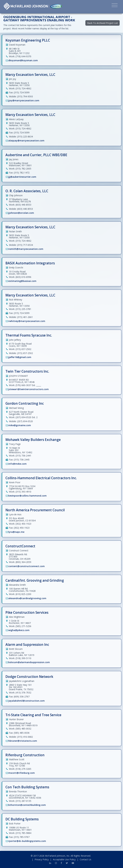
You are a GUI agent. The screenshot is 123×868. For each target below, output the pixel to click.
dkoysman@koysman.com (23, 60)
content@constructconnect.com (27, 566)
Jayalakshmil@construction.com (27, 701)
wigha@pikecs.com (19, 630)
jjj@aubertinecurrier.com (22, 177)
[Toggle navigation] (115, 6)
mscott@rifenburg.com (22, 773)
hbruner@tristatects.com (23, 741)
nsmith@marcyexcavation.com (26, 249)
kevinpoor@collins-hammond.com (27, 496)
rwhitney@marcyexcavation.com (27, 321)
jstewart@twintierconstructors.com (29, 389)
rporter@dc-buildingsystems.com (27, 841)
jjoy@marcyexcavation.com (24, 100)
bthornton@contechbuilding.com (27, 805)
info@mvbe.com (17, 464)
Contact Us (86, 859)
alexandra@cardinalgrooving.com (27, 598)
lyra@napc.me (16, 532)
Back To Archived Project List (103, 23)
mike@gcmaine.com (20, 425)
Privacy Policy (42, 859)
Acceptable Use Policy (64, 859)
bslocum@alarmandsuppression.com (29, 662)
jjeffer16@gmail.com (20, 357)
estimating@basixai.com (22, 281)
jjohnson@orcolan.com (21, 213)
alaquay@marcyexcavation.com (26, 141)
